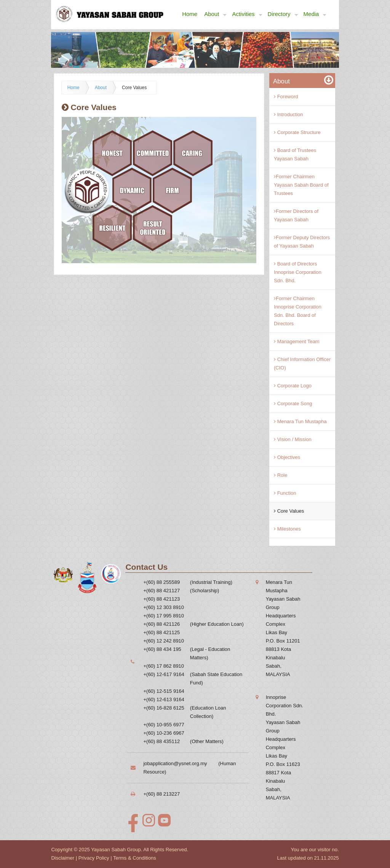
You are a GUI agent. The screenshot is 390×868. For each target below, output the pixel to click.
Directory (283, 14)
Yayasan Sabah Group (116, 850)
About (215, 14)
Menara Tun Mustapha (300, 421)
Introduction (289, 114)
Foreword (286, 97)
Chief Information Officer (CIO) (302, 364)
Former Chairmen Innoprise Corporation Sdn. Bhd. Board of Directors (298, 311)
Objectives (287, 457)
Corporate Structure (297, 132)
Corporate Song (293, 404)
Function (285, 493)
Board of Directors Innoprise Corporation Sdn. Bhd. (298, 272)
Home (190, 14)
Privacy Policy (94, 858)
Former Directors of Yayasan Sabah (296, 215)
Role (281, 475)
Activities (247, 14)
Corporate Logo (293, 386)
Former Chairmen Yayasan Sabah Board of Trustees (301, 185)
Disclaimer (63, 858)
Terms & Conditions (135, 858)
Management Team (297, 341)
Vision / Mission (293, 439)
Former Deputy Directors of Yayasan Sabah (302, 242)
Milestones (287, 529)
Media (315, 14)
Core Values (134, 88)
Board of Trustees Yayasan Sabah (295, 154)
